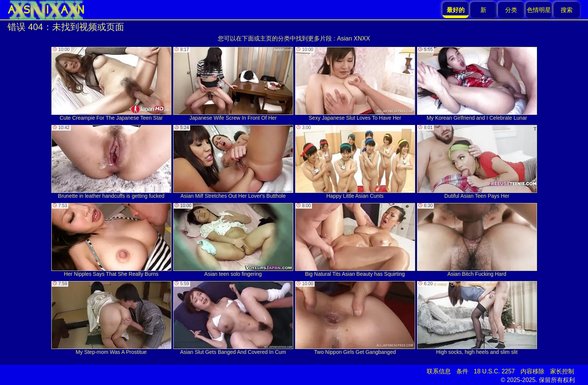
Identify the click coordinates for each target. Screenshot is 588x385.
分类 (511, 10)
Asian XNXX (354, 38)
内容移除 (532, 371)
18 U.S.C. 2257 (494, 371)
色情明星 (539, 10)
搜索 (567, 10)
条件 (462, 371)
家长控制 (562, 371)
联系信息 (439, 371)
